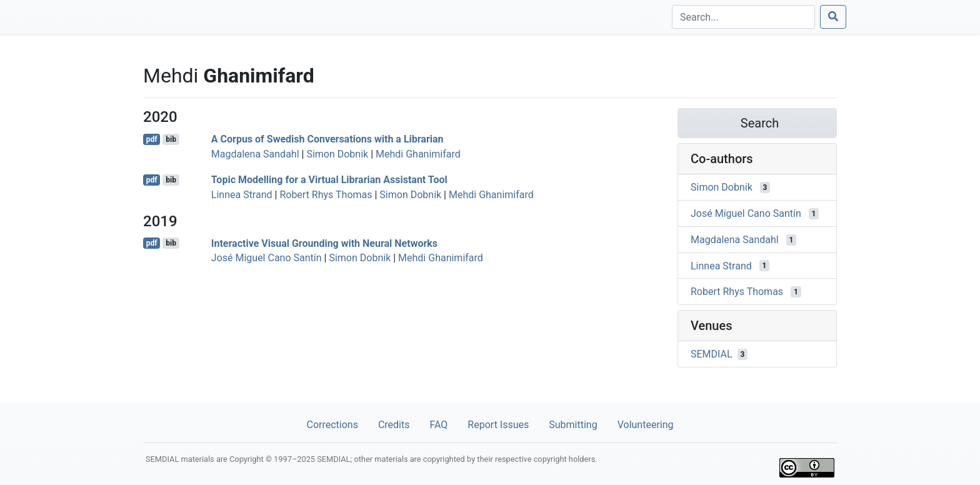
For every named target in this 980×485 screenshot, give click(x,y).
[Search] (743, 17)
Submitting (573, 425)
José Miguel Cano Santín (267, 258)
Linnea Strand (242, 195)
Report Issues (498, 425)
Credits (394, 425)
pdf (152, 139)
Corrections (332, 425)
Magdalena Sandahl (255, 154)
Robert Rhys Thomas (326, 195)
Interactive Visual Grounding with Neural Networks (324, 243)
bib (171, 139)
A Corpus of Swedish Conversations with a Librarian (327, 139)
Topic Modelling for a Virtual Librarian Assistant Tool (329, 180)
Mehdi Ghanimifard (418, 154)
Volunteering (646, 425)
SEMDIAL (712, 354)
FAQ (438, 425)
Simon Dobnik (337, 154)
